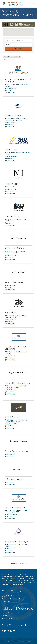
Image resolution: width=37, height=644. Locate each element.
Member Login (7, 616)
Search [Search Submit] (18, 49)
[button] (18, 31)
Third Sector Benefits (15, 479)
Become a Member (8, 618)
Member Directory (8, 613)
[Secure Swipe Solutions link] (18, 441)
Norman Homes (13, 184)
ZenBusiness (11, 313)
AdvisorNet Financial (15, 248)
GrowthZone (23, 563)
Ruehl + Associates (14, 282)
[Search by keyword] (18, 41)
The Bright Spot (12, 216)
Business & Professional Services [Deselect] (12, 57)
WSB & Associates (13, 417)
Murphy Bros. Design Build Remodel (18, 80)
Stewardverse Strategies (17, 541)
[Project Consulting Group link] (18, 373)
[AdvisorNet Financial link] (18, 238)
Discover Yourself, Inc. (15, 507)
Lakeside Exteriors (14, 116)
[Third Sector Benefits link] (19, 469)
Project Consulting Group (17, 383)
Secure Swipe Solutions (16, 451)
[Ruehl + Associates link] (18, 272)
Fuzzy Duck (10, 150)
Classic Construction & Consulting (16, 348)
